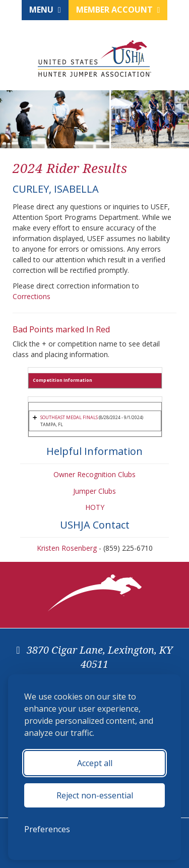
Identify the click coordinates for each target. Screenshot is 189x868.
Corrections (31, 296)
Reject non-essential (95, 795)
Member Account (118, 10)
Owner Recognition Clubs (94, 474)
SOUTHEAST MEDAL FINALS (69, 417)
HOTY (95, 507)
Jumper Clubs (94, 491)
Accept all (95, 763)
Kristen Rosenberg (67, 548)
